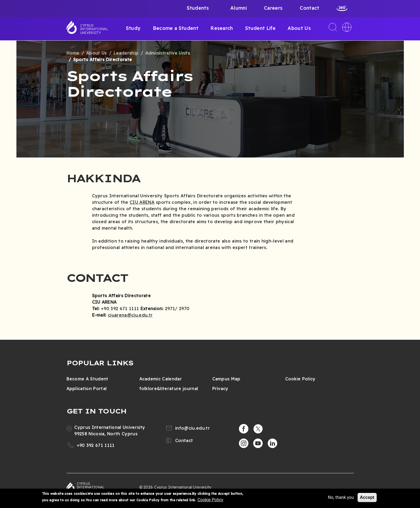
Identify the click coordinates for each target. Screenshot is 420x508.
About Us (299, 28)
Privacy (220, 388)
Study (133, 28)
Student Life (260, 28)
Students (198, 8)
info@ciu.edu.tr (193, 428)
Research (222, 28)
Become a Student (176, 28)
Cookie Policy (300, 379)
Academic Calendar (161, 379)
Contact (309, 8)
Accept (367, 497)
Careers (273, 8)
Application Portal (87, 388)
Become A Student (87, 379)
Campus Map (226, 379)
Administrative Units (168, 53)
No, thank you (341, 497)
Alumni (239, 8)
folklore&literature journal (169, 388)
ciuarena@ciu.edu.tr (130, 315)
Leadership (126, 53)
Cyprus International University (94, 29)
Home (73, 53)
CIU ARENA (142, 202)
